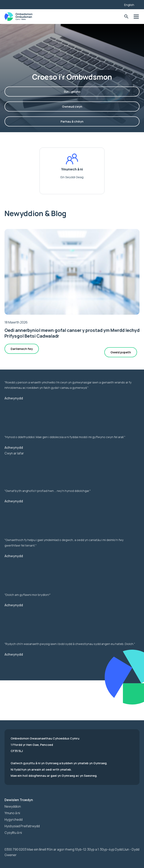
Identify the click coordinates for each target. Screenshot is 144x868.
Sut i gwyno (72, 92)
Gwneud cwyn (72, 107)
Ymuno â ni (12, 813)
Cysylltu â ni (13, 833)
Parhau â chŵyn (72, 121)
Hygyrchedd (13, 820)
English (129, 5)
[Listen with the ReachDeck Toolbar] (115, 4)
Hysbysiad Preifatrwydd (22, 826)
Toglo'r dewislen (136, 17)
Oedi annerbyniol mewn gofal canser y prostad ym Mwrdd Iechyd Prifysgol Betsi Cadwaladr (72, 333)
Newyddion (13, 806)
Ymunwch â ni (72, 169)
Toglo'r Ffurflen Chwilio (126, 17)
